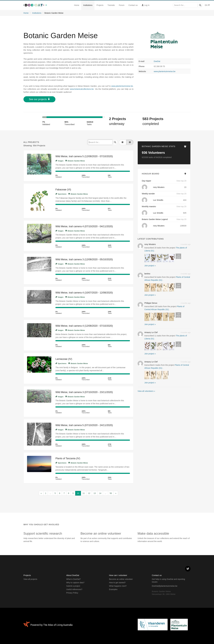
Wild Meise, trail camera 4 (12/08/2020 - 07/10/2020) (84, 326)
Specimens (61, 194)
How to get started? (117, 583)
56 (111, 493)
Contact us (133, 5)
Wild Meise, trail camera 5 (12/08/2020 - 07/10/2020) (84, 156)
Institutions (88, 5)
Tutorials (111, 5)
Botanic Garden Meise (75, 161)
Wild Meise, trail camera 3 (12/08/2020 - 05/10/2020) (84, 259)
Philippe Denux (151, 303)
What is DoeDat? (73, 579)
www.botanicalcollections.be (82, 89)
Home (77, 5)
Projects (100, 5)
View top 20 (181, 181)
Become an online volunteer (121, 579)
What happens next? (118, 586)
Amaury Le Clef (151, 332)
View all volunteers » (146, 391)
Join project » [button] (150, 266)
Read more (178, 257)
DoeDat (157, 61)
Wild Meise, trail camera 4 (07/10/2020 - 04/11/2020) (84, 226)
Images (59, 161)
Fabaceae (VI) (63, 190)
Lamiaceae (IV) (64, 359)
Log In (146, 5)
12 (89, 493)
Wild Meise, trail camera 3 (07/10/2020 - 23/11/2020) (84, 392)
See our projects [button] (39, 99)
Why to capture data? (75, 583)
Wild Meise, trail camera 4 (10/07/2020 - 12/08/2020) (84, 293)
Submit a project (73, 586)
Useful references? (74, 589)
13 (95, 493)
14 (100, 493)
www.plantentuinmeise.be (165, 71)
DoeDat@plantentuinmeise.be (165, 586)
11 (84, 493)
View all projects (30, 579)
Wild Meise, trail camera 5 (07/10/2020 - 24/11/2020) (84, 425)
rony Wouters (159, 187)
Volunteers (153, 153)
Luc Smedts (158, 200)
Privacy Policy (72, 593)
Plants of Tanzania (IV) (68, 458)
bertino (147, 274)
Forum (122, 5)
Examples (113, 589)
